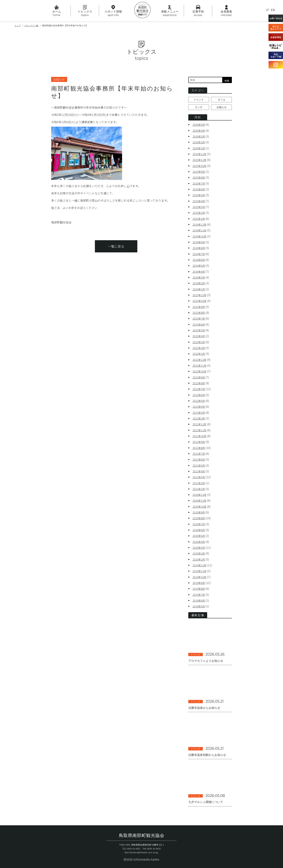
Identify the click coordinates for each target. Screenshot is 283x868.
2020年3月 (199, 545)
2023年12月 (200, 295)
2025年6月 (199, 190)
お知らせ (222, 109)
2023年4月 (199, 336)
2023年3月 (199, 342)
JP (267, 10)
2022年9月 (199, 376)
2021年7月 (199, 452)
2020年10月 (200, 504)
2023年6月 (199, 324)
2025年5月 (199, 196)
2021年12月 (200, 423)
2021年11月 (200, 429)
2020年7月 (199, 522)
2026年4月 (199, 132)
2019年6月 (199, 597)
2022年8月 (199, 382)
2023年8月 (199, 313)
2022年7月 (199, 388)
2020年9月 (199, 510)
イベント (199, 100)
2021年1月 (199, 487)
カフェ (222, 100)
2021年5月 (199, 464)
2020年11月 (200, 499)
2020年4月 (199, 539)
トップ (18, 25)
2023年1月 (199, 353)
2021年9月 (199, 440)
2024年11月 (200, 231)
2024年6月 (199, 260)
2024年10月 (200, 237)
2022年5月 (199, 400)
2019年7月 (199, 592)
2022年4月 (199, 406)
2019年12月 (200, 563)
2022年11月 (200, 365)
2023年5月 (199, 330)
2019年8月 (199, 586)
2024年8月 (199, 249)
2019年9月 (199, 580)
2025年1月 (199, 219)
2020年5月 (199, 533)
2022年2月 (199, 417)
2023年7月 (199, 318)
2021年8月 (199, 446)
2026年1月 (199, 150)
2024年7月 (199, 254)
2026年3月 (199, 138)
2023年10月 (200, 301)
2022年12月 (200, 359)
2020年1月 (199, 557)
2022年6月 (199, 394)
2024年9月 (199, 243)
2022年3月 (199, 411)
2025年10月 (200, 167)
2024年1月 (199, 289)
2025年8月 (199, 179)
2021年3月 (199, 475)
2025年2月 (199, 214)
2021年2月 (199, 481)
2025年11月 (200, 161)
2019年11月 (200, 568)
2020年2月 (199, 551)
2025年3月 (199, 208)
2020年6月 (199, 528)
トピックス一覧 (33, 25)
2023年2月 (199, 347)
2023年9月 (199, 307)
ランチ (199, 109)
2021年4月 (199, 470)
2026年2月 (199, 144)
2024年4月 (199, 272)
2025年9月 (199, 173)
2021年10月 (200, 435)
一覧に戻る (116, 249)
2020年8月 (199, 516)
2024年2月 (199, 283)
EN (273, 10)
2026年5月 (199, 126)
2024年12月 (200, 225)
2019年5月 (199, 603)
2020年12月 (200, 493)
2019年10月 (200, 574)
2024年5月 (199, 266)
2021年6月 (199, 458)
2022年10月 (200, 371)
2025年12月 (200, 156)
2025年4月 (199, 202)
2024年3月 (199, 278)
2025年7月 (199, 185)
